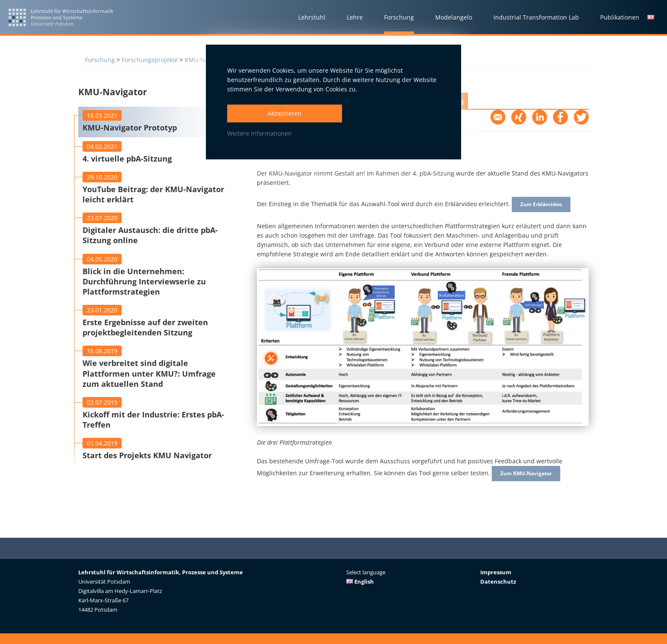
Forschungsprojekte (150, 60)
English (360, 582)
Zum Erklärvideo (544, 206)
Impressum (496, 572)
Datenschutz (498, 582)
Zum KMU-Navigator (530, 477)
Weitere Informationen (259, 133)
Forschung (100, 60)
